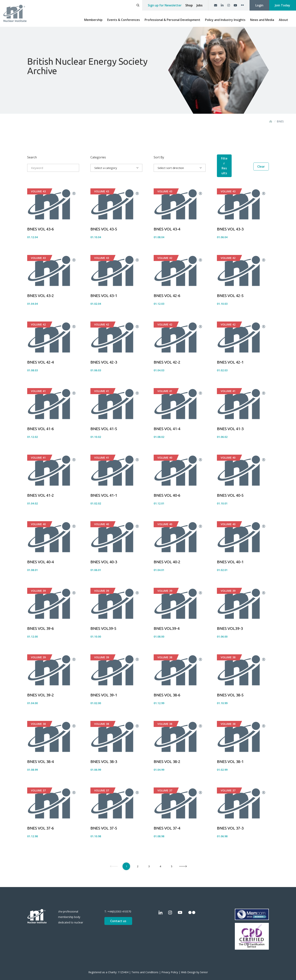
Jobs (200, 5)
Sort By (159, 157)
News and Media (262, 20)
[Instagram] (229, 5)
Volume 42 (165, 253)
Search (32, 157)
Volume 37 (38, 785)
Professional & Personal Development (172, 20)
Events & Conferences (124, 20)
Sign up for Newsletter (165, 5)
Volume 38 (165, 652)
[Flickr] (242, 5)
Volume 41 (38, 386)
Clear (261, 168)
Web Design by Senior (194, 967)
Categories (98, 157)
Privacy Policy (170, 967)
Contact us (118, 916)
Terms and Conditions (145, 967)
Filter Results (232, 168)
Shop (189, 5)
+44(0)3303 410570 (119, 906)
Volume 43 (38, 186)
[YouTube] (235, 5)
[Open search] (138, 5)
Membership (93, 20)
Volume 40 (165, 452)
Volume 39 (38, 585)
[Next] (183, 861)
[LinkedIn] (222, 5)
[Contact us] (216, 5)
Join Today (283, 5)
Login (259, 5)
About (283, 20)
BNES (280, 121)
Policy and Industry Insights (225, 20)
